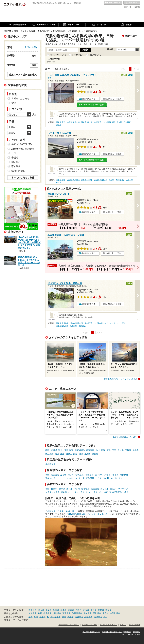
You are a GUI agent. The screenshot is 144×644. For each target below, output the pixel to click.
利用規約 (128, 632)
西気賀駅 (82, 326)
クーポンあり (78, 55)
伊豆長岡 (49, 454)
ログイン (128, 7)
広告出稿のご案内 (90, 625)
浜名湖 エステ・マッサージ (108, 323)
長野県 (93, 610)
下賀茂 (128, 450)
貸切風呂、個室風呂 (84, 475)
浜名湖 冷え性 (99, 122)
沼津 (66, 450)
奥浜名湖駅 (111, 122)
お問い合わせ (134, 625)
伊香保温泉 (77, 613)
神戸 (105, 617)
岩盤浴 (15, 158)
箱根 (40, 613)
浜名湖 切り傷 (87, 122)
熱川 (98, 450)
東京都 (71, 610)
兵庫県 (56, 610)
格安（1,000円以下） (113, 492)
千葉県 (49, 610)
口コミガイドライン (109, 625)
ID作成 (137, 7)
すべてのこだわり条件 (23, 178)
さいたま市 (55, 617)
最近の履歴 (132, 3)
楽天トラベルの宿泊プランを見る (92, 105)
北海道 (86, 610)
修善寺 (136, 450)
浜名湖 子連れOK (101, 180)
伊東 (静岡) (80, 450)
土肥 (62, 454)
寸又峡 (87, 454)
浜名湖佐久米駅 (62, 326)
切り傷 (82, 478)
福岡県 (108, 610)
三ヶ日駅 (127, 122)
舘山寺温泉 (50, 464)
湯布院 (106, 613)
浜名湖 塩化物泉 (62, 323)
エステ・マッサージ (68, 478)
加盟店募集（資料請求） (69, 625)
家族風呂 (90, 478)
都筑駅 (59, 125)
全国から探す (31, 47)
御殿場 (54, 450)
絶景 (126, 492)
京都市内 (88, 617)
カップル (99, 475)
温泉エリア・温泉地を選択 (23, 75)
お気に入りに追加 (114, 99)
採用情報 (137, 632)
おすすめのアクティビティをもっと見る (121, 379)
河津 (109, 450)
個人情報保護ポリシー (91, 632)
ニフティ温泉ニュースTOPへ (125, 437)
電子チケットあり (58, 55)
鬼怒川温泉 (115, 613)
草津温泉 (33, 613)
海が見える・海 (110, 478)
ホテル (71, 475)
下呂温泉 (67, 613)
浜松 (75, 454)
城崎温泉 (57, 613)
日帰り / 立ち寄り (20, 99)
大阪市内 (79, 617)
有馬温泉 (48, 613)
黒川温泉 (97, 613)
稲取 (103, 450)
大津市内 (98, 617)
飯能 (64, 617)
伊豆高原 (90, 450)
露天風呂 (55, 475)
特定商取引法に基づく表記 (112, 632)
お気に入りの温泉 (113, 3)
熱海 (71, 450)
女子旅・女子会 (52, 492)
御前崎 (95, 454)
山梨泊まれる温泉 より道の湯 (61, 511)
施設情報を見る (89, 99)
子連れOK (98, 492)
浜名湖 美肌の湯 (73, 122)
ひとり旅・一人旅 (76, 492)
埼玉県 (41, 610)
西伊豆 (69, 454)
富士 (60, 450)
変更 (34, 56)
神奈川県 (33, 610)
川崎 (36, 617)
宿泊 (47, 475)
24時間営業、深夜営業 (23, 149)
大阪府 (78, 610)
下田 (114, 450)
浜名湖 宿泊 (61, 122)
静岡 (47, 450)
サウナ (98, 478)
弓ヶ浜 (121, 450)
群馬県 (64, 610)
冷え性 (63, 475)
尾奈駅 (119, 122)
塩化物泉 (124, 475)
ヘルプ (123, 625)
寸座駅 (123, 323)
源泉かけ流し (51, 478)
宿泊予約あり (95, 55)
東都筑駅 (73, 326)
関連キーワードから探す (16, 620)
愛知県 (101, 610)
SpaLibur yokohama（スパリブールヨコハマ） (89, 514)
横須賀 (42, 617)
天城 (57, 454)
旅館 (121, 478)
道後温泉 (88, 613)
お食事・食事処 (111, 475)
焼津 (81, 454)
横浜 (31, 617)
